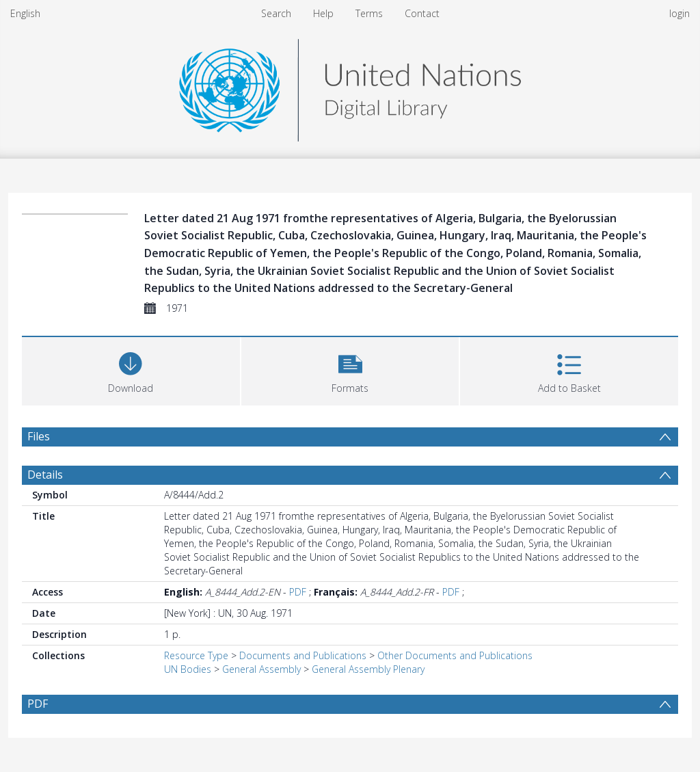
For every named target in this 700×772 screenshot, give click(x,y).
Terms (369, 13)
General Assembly (261, 669)
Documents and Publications (303, 655)
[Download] (131, 370)
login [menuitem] (679, 13)
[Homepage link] (350, 86)
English (25, 13)
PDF (298, 592)
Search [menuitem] (276, 13)
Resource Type (196, 655)
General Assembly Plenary (368, 669)
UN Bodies (188, 669)
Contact (422, 13)
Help (323, 13)
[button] (350, 370)
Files (39, 436)
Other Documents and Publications (455, 655)
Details (45, 475)
